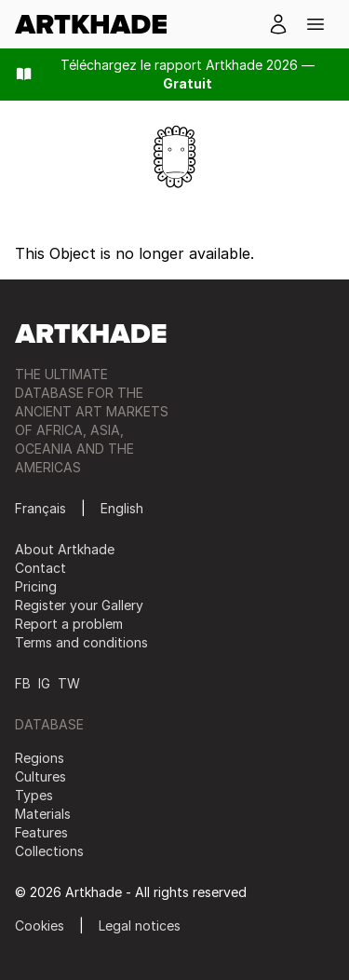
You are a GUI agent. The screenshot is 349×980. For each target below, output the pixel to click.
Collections (49, 851)
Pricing (36, 586)
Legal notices (140, 926)
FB (23, 683)
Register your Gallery (79, 605)
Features (41, 832)
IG (44, 683)
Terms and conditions (81, 642)
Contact (40, 568)
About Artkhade (65, 549)
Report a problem (69, 624)
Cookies (40, 926)
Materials (43, 814)
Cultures (40, 776)
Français (40, 508)
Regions (40, 758)
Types (34, 795)
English (122, 508)
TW (69, 683)
